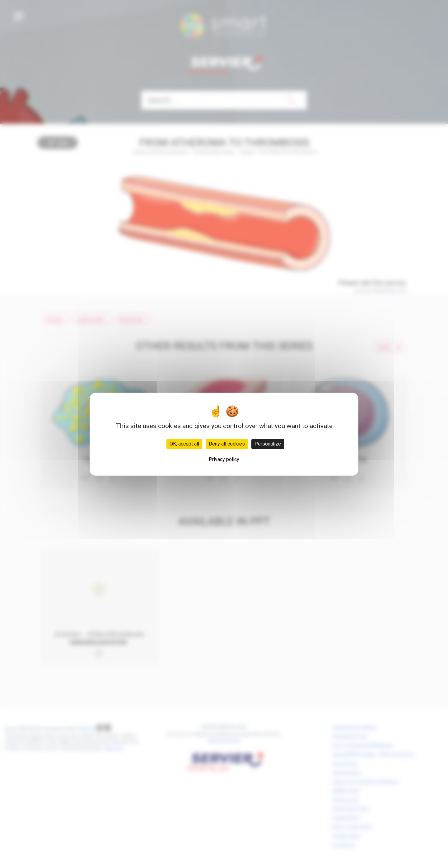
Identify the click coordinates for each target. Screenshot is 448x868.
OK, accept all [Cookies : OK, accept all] (184, 444)
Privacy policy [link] (224, 459)
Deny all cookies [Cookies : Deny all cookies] (227, 444)
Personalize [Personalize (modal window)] (268, 444)
